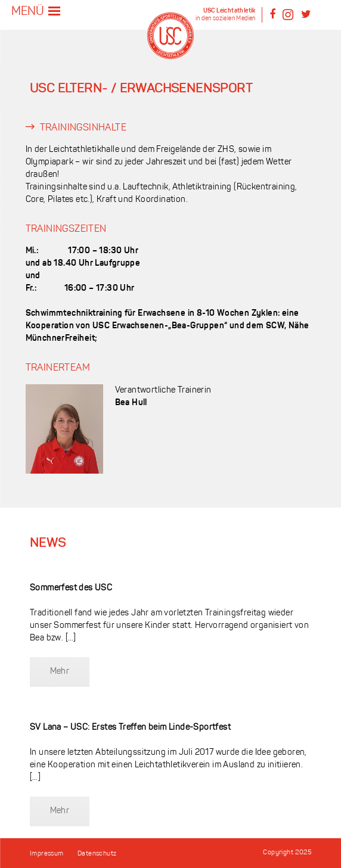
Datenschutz (97, 854)
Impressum (47, 854)
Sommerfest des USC (71, 588)
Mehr (60, 672)
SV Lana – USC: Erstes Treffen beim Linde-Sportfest (130, 728)
